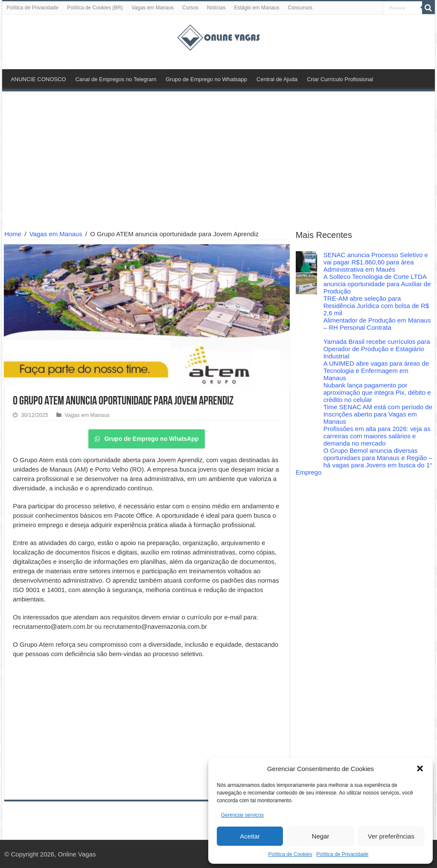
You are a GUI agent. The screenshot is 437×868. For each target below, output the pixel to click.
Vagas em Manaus (153, 8)
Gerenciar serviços (242, 815)
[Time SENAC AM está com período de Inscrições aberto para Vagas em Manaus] (306, 414)
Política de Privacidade (342, 854)
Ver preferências (391, 836)
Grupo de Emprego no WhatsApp (147, 439)
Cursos (190, 8)
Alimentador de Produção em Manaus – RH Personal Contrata (377, 324)
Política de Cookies (290, 854)
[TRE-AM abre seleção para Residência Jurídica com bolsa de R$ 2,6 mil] (306, 305)
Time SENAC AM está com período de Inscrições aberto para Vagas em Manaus (378, 414)
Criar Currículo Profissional (340, 79)
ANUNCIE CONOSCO (38, 79)
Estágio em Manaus (256, 8)
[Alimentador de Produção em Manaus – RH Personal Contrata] (306, 327)
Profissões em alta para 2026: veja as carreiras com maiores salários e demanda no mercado (377, 436)
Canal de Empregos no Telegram (116, 79)
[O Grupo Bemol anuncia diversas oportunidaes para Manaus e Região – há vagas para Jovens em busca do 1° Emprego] (306, 457)
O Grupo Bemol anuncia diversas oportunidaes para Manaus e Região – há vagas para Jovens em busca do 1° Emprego (364, 461)
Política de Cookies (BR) (95, 8)
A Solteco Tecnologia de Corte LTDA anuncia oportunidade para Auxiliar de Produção (377, 284)
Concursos (300, 8)
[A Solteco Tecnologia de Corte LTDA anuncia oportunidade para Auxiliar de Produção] (306, 284)
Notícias (216, 8)
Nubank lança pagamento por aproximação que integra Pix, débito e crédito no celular (377, 392)
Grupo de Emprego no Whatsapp (206, 79)
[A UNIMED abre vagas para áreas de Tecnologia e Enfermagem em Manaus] (306, 370)
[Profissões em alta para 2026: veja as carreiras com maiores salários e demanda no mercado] (306, 436)
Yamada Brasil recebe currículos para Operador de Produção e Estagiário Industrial (377, 349)
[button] (420, 768)
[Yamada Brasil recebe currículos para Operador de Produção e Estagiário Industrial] (306, 349)
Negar (321, 836)
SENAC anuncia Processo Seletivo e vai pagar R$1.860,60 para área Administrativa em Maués (376, 262)
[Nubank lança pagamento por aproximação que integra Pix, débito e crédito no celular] (306, 392)
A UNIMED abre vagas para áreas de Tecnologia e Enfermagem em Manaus (376, 371)
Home (13, 234)
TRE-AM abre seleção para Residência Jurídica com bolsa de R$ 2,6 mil (376, 306)
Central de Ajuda (277, 79)
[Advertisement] (218, 162)
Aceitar (250, 836)
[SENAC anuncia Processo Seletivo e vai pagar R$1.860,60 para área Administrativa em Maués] (306, 262)
